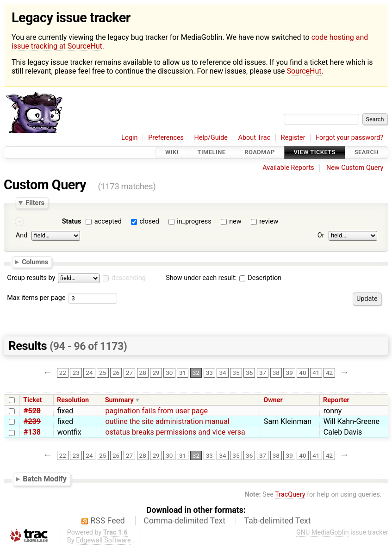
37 (263, 373)
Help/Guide (211, 138)
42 (329, 373)
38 (276, 373)
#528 (32, 411)
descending (129, 278)
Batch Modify (45, 479)
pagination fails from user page (156, 411)
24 (89, 373)
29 (156, 373)
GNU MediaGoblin (323, 532)
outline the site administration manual (167, 421)
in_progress (194, 221)
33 (209, 373)
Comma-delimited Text (184, 521)
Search (367, 153)
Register (293, 138)
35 (236, 373)
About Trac (255, 138)
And (22, 236)
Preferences (166, 138)
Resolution (73, 400)
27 (129, 373)
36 (249, 373)
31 (183, 373)
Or (321, 236)
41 (316, 373)
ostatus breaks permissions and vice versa (175, 432)
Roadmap (260, 153)
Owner (273, 400)
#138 (32, 432)
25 (103, 373)
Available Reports (288, 168)
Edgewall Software (103, 540)
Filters (35, 203)
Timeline (212, 153)
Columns (35, 262)
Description (260, 278)
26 (116, 373)
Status (72, 221)
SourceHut (304, 71)
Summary (119, 400)
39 (289, 373)
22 (63, 373)
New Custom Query (355, 168)
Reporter (336, 400)
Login (130, 138)
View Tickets (315, 153)
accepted (108, 221)
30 (169, 373)
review (269, 221)
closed (149, 221)
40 (302, 373)
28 (143, 373)
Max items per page (36, 298)
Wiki (172, 153)
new (235, 221)
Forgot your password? (349, 138)
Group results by (31, 278)
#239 (32, 421)
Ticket (32, 400)
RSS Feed (108, 521)
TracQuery (290, 495)
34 (222, 373)
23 (76, 373)
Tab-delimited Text (278, 521)
